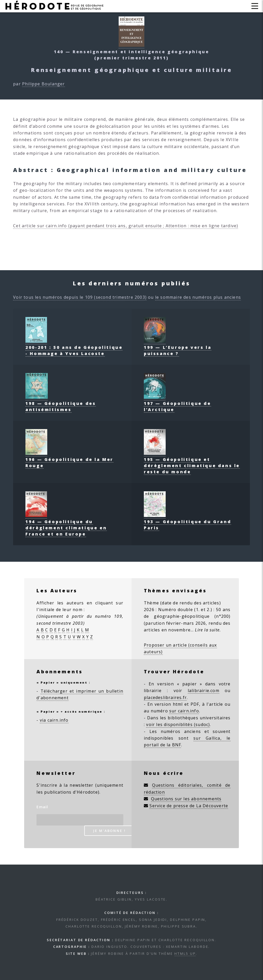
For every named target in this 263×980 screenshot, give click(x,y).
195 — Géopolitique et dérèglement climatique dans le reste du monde (192, 462)
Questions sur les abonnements (186, 799)
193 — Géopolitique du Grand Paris (187, 522)
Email (42, 807)
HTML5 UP (185, 954)
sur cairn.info (184, 711)
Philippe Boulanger (44, 84)
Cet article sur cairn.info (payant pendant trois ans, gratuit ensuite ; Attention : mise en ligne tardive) (126, 226)
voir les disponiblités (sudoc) (178, 724)
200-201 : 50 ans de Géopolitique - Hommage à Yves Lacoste (74, 347)
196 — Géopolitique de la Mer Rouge (69, 459)
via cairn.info (54, 720)
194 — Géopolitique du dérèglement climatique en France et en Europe (66, 525)
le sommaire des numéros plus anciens (198, 297)
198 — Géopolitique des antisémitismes (61, 403)
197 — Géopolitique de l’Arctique (177, 403)
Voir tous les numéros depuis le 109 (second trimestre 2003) (80, 297)
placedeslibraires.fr (165, 697)
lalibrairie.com (204, 691)
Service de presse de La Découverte (189, 806)
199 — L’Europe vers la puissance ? (178, 347)
